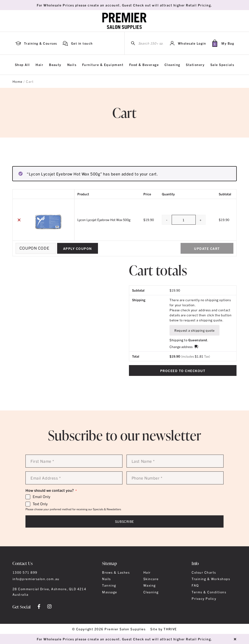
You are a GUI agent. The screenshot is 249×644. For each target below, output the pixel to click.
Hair (39, 65)
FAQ (195, 585)
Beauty (55, 65)
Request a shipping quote (194, 330)
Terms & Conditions (209, 592)
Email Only (41, 497)
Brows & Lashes (116, 572)
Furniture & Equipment (103, 65)
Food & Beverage (144, 65)
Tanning (109, 585)
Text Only (40, 504)
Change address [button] (181, 347)
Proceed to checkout (183, 371)
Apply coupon (78, 248)
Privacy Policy (204, 598)
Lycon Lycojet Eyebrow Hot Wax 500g (104, 220)
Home (18, 81)
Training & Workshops (211, 579)
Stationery (195, 65)
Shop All (22, 65)
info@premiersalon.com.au (36, 579)
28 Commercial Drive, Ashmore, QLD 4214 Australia (49, 591)
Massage (109, 592)
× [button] (19, 220)
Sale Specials (222, 65)
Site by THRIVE (164, 629)
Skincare (151, 579)
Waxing (150, 585)
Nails (72, 65)
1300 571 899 (25, 572)
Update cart (207, 248)
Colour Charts (204, 572)
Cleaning (172, 65)
